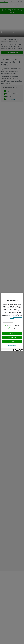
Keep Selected (12, 333)
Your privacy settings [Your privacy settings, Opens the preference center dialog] (12, 345)
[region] (12, 322)
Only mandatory (12, 337)
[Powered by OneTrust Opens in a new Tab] (18, 349)
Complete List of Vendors (8, 322)
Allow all (12, 341)
